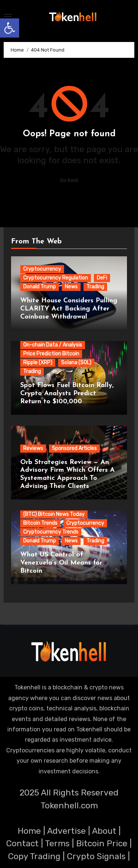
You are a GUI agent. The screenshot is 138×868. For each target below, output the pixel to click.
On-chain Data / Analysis (53, 345)
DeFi (102, 278)
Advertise (66, 831)
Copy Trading (34, 856)
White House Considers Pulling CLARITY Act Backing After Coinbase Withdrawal (69, 309)
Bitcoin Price (102, 843)
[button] (10, 28)
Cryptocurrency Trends (51, 532)
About (104, 831)
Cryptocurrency (42, 269)
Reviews (33, 448)
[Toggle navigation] (8, 17)
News (71, 287)
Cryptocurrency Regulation (56, 278)
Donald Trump (40, 287)
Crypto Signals (96, 856)
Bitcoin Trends (40, 523)
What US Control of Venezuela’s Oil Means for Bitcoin (61, 563)
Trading (95, 287)
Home (29, 831)
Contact (22, 843)
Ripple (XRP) (38, 363)
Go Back (69, 180)
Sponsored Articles (74, 448)
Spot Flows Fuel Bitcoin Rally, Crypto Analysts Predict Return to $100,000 (67, 393)
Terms (57, 843)
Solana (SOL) (76, 363)
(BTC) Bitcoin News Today (54, 514)
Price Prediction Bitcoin (51, 354)
